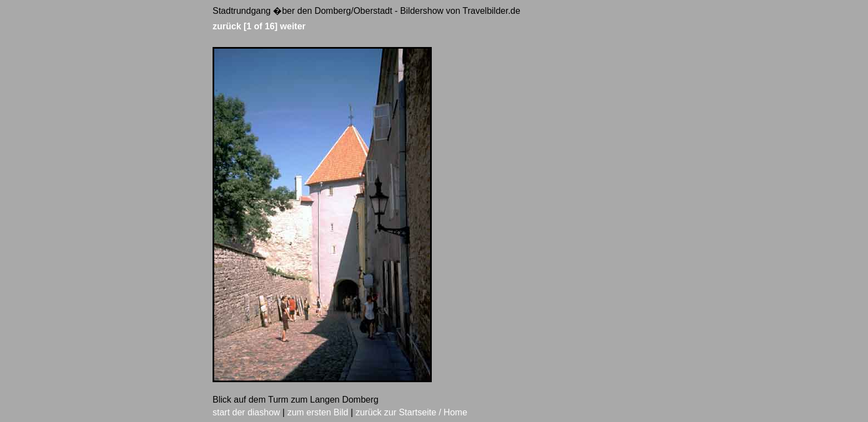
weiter (293, 26)
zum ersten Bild (318, 412)
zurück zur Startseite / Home (411, 412)
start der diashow (246, 412)
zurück (227, 26)
